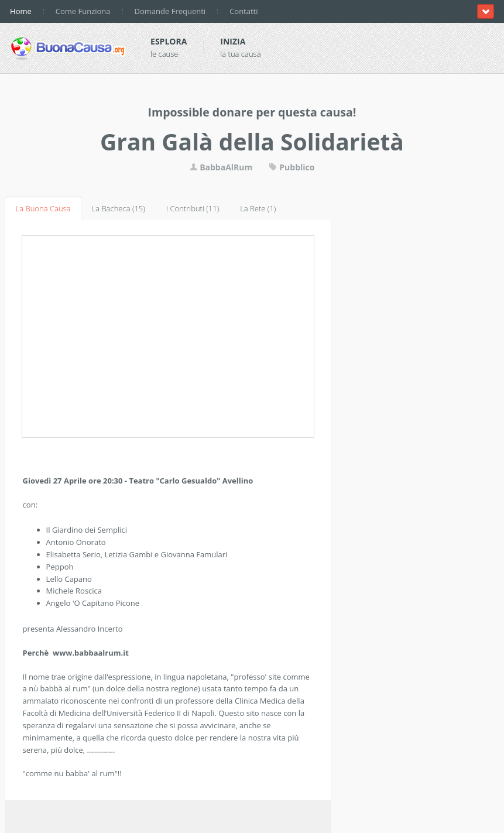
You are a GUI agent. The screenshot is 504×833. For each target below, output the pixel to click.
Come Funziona (83, 11)
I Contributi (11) (193, 208)
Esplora (169, 41)
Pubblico (292, 167)
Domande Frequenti (170, 11)
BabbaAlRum (221, 167)
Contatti (244, 11)
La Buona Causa (43, 208)
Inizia (233, 41)
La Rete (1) (258, 208)
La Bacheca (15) (119, 208)
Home (21, 11)
